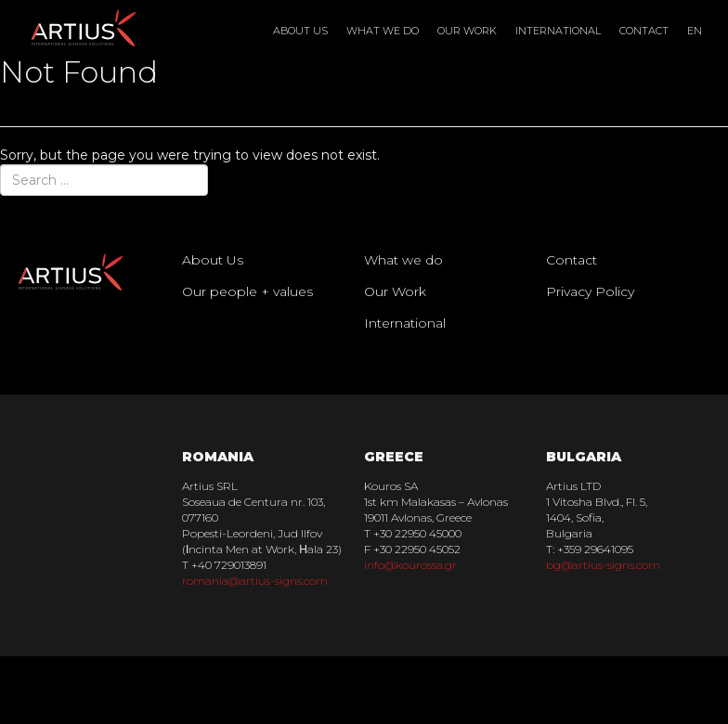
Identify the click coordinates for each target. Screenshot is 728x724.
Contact (644, 31)
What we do (383, 31)
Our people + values (247, 291)
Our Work (467, 31)
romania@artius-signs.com (255, 581)
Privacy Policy (590, 291)
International (558, 31)
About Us (300, 31)
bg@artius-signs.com (603, 565)
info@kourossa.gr (410, 565)
